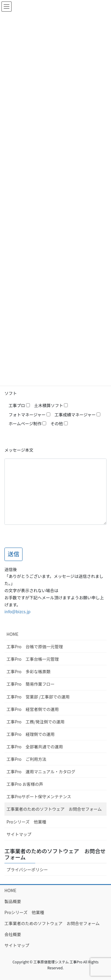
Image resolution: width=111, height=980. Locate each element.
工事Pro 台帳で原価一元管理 (35, 647)
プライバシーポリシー (27, 870)
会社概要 (13, 934)
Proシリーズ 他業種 (26, 822)
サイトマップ (19, 834)
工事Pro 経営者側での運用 (33, 709)
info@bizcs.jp (17, 611)
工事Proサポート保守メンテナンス (39, 796)
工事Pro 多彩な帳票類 (29, 671)
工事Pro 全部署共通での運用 (35, 747)
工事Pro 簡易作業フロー (31, 684)
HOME (12, 634)
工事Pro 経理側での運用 (31, 734)
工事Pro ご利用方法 (26, 759)
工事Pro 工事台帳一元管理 (33, 659)
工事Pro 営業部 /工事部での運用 (38, 697)
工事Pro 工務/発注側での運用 (36, 722)
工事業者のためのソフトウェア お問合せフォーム (54, 809)
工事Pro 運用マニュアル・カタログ (41, 772)
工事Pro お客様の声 (25, 784)
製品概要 (13, 901)
